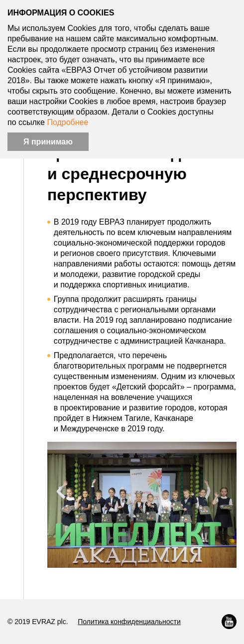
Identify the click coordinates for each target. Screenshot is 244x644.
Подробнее (67, 122)
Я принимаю (48, 142)
